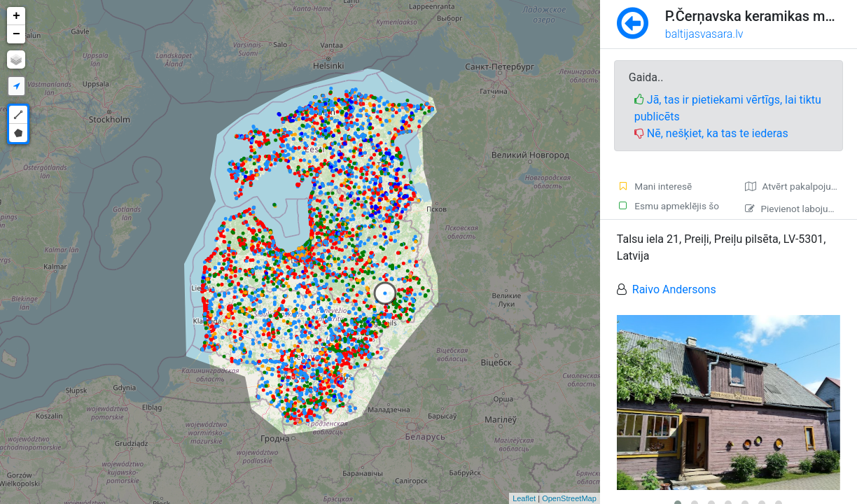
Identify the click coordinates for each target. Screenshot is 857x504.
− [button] (16, 34)
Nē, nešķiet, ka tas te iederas (711, 133)
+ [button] (16, 16)
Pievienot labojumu (793, 209)
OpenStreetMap (569, 498)
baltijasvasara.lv (704, 34)
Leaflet (524, 498)
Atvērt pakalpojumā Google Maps (801, 186)
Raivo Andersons (674, 289)
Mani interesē (654, 186)
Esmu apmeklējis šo (668, 206)
